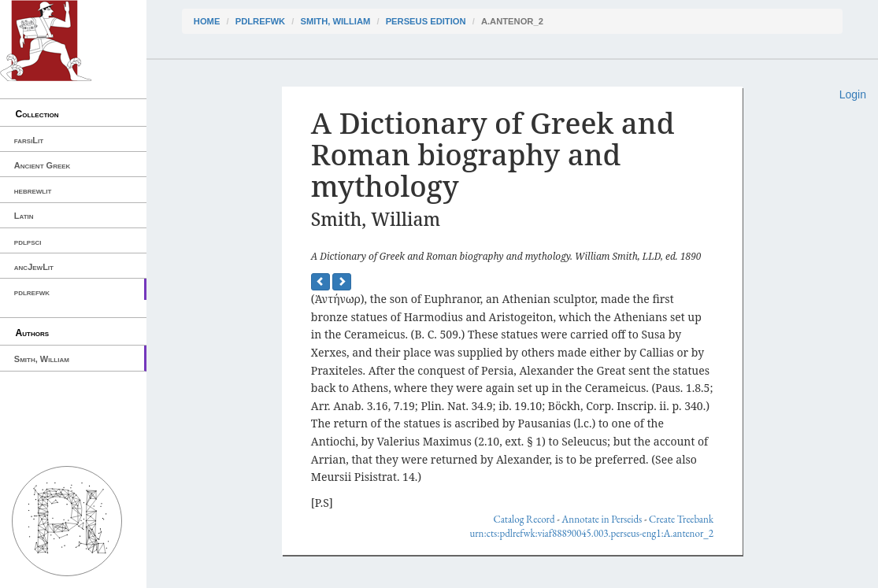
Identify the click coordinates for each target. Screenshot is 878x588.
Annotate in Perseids (602, 519)
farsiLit (29, 140)
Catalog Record (524, 519)
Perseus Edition (426, 21)
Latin (24, 216)
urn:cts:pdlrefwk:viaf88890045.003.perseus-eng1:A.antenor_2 (591, 533)
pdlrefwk (32, 292)
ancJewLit (34, 267)
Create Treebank (681, 519)
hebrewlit (33, 190)
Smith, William (42, 359)
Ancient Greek (43, 165)
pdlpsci (28, 242)
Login (853, 94)
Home (207, 21)
